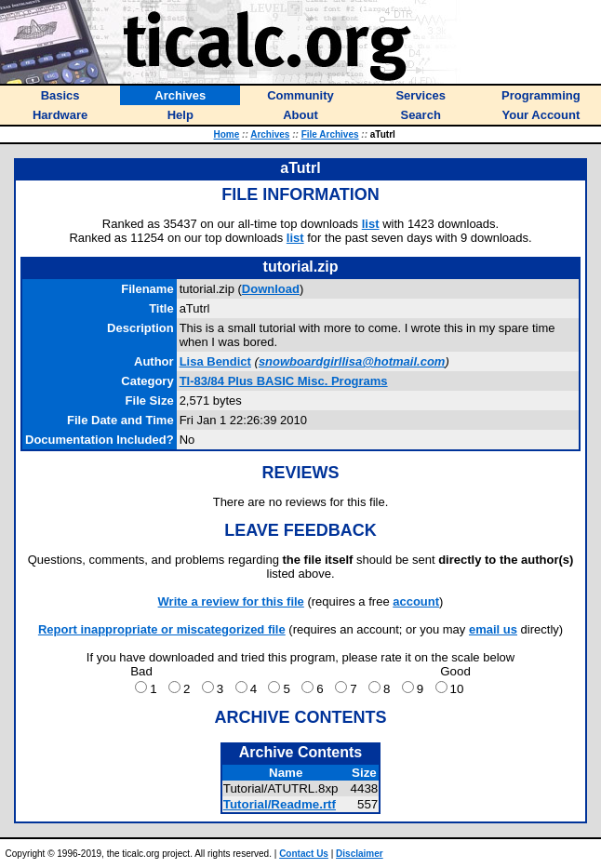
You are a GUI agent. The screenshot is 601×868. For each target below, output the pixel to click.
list (371, 224)
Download (271, 289)
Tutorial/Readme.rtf (280, 804)
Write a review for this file (231, 601)
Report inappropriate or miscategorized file (162, 629)
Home (227, 134)
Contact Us (304, 854)
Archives (270, 134)
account (416, 601)
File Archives (330, 134)
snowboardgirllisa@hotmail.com (352, 361)
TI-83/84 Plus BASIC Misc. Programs (284, 381)
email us (493, 629)
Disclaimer (360, 854)
